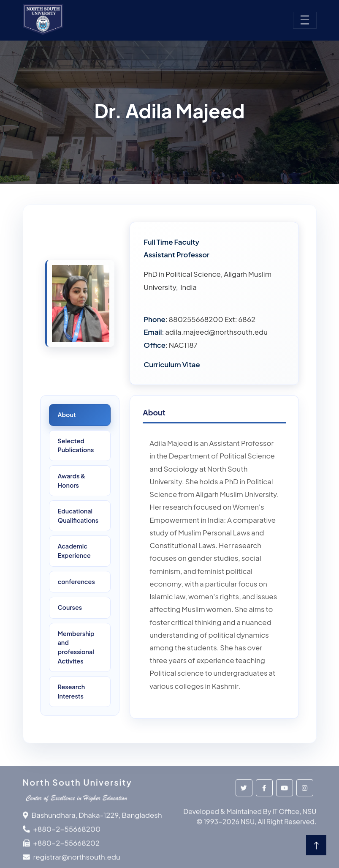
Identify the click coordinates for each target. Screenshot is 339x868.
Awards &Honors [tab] (72, 480)
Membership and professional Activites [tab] (76, 647)
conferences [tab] (76, 581)
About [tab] (67, 415)
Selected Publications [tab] (76, 445)
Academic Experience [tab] (74, 551)
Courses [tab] (70, 607)
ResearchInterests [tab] (72, 691)
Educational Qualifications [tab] (78, 516)
